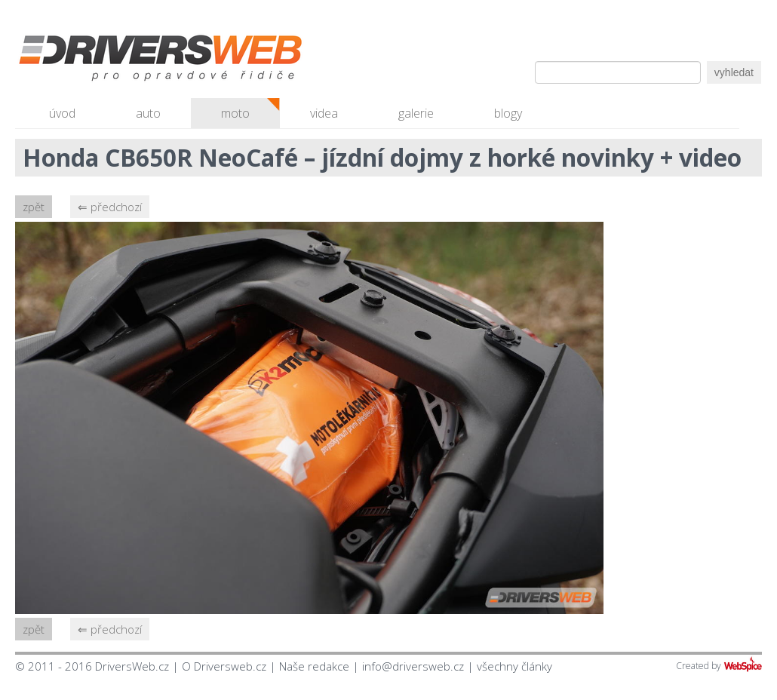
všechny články (514, 666)
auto (148, 113)
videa (324, 113)
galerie (416, 113)
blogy (508, 113)
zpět (34, 207)
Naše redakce (314, 666)
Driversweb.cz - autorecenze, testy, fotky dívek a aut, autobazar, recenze (128, 60)
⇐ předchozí (110, 207)
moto (235, 113)
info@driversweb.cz (413, 666)
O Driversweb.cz (224, 666)
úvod (62, 113)
